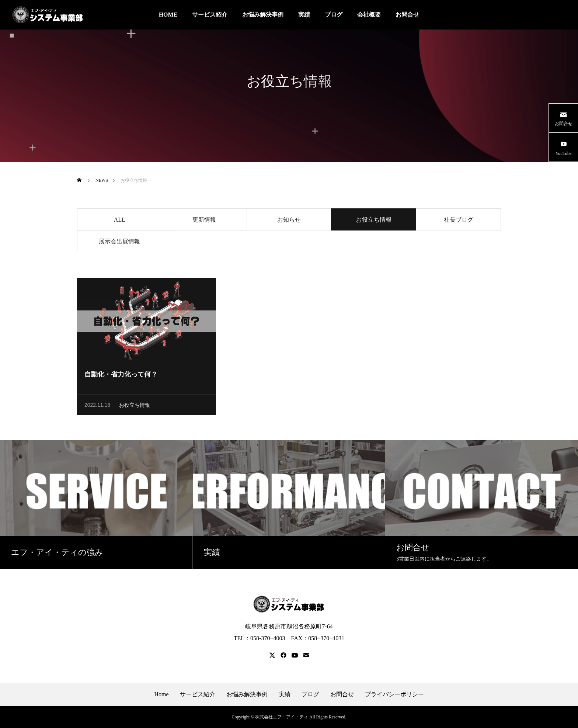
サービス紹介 (210, 15)
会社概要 (369, 15)
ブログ (334, 15)
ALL (120, 221)
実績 (304, 15)
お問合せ (407, 15)
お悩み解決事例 (263, 15)
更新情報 (204, 221)
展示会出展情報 (119, 242)
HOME (168, 15)
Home (161, 694)
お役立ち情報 (135, 406)
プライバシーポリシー (394, 694)
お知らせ (289, 221)
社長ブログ (459, 221)
